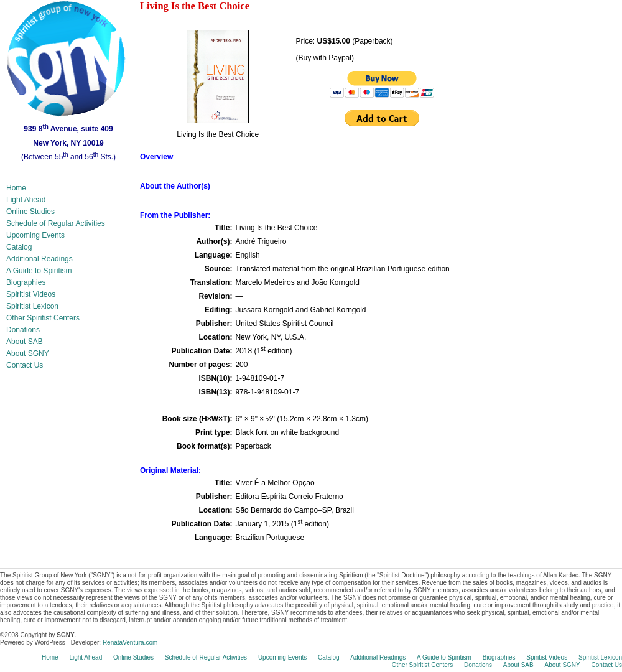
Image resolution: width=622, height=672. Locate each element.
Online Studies (30, 212)
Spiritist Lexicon (32, 306)
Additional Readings (39, 259)
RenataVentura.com (130, 642)
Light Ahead (26, 200)
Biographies (26, 282)
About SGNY (28, 353)
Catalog (19, 247)
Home (16, 188)
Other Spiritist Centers (43, 318)
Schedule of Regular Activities (56, 223)
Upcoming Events (35, 235)
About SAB (25, 342)
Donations (23, 330)
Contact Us (25, 365)
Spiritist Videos (31, 294)
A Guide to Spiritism (39, 271)
